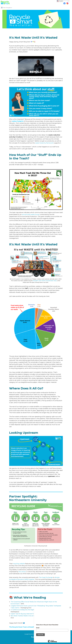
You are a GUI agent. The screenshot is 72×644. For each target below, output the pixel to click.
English (60, 1)
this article (22, 572)
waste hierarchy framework (44, 143)
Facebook (64, 3)
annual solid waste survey (31, 214)
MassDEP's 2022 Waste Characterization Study (45, 281)
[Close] (70, 607)
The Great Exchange (46, 577)
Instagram (67, 3)
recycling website (19, 564)
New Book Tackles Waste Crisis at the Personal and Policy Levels (32, 616)
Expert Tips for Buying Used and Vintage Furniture (28, 614)
